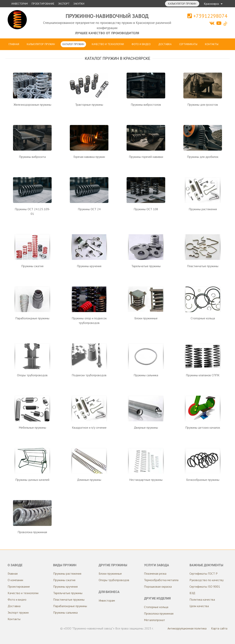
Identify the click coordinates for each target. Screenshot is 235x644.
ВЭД (192, 593)
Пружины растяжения (67, 573)
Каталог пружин (73, 44)
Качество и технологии (108, 44)
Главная (14, 44)
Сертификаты (188, 44)
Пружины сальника (65, 612)
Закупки (79, 4)
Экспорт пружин (18, 612)
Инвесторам (20, 4)
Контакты (212, 44)
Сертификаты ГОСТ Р (204, 573)
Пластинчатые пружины (69, 599)
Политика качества (202, 599)
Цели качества (199, 606)
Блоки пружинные (110, 573)
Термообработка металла (161, 580)
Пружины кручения (65, 586)
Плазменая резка (155, 573)
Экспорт (64, 4)
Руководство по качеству (207, 580)
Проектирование (43, 4)
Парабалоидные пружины (70, 606)
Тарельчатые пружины (68, 593)
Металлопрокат (154, 620)
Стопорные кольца (156, 607)
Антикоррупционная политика (187, 628)
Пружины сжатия (64, 580)
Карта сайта (219, 628)
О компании (15, 580)
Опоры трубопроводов (114, 580)
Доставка (165, 44)
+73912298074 (207, 16)
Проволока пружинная (159, 613)
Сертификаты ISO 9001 (205, 586)
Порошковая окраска (158, 586)
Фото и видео (141, 44)
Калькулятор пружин (182, 4)
